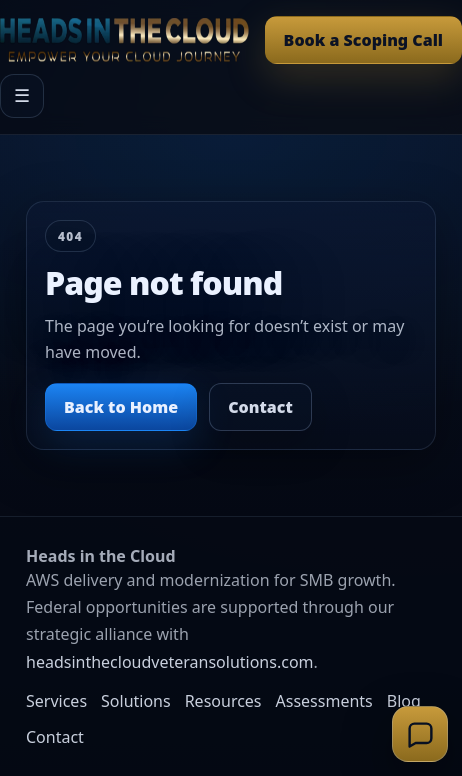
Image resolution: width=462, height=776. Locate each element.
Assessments (324, 701)
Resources (223, 701)
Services (56, 701)
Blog (404, 701)
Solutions (136, 701)
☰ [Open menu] (22, 96)
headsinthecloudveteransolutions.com (170, 662)
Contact (260, 407)
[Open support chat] (420, 734)
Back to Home (121, 407)
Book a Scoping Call (363, 40)
